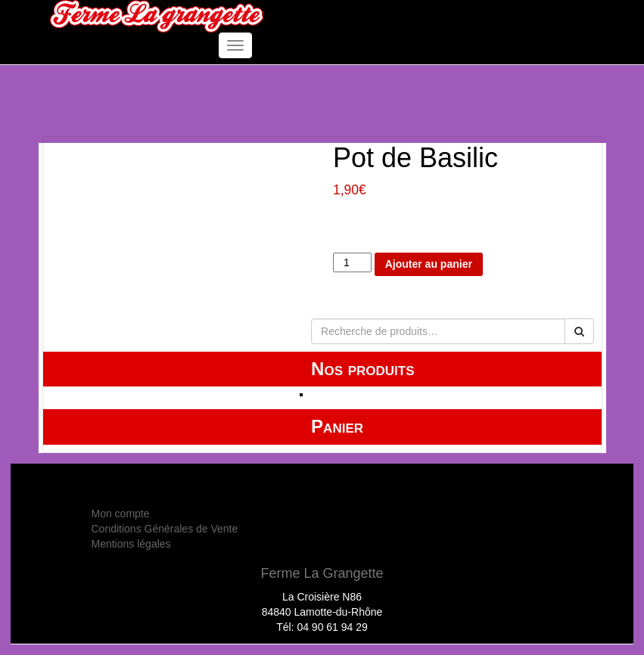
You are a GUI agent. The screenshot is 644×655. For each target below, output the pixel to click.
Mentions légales (131, 544)
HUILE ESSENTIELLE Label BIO (389, 394)
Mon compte (121, 514)
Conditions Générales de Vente (165, 529)
